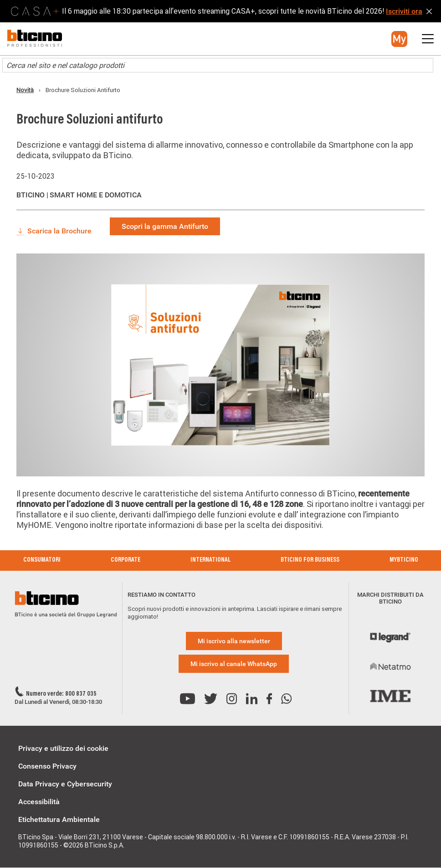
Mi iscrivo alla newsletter (234, 641)
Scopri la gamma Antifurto (165, 226)
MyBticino (404, 560)
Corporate (126, 560)
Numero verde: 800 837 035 (61, 694)
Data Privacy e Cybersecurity (65, 784)
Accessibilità (39, 802)
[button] (399, 39)
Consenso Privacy (47, 766)
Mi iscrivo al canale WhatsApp (234, 664)
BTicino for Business (310, 560)
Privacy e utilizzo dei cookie (63, 748)
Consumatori (42, 560)
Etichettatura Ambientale (59, 819)
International (210, 560)
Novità (25, 90)
